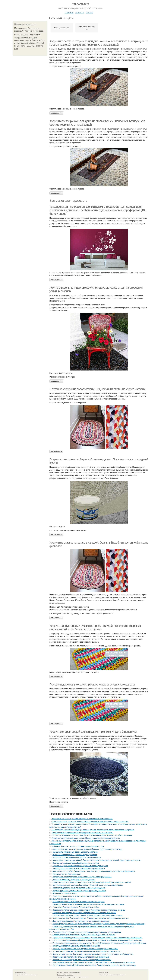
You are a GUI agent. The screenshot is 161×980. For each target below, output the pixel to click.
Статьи (89, 12)
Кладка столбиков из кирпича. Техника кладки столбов (76, 907)
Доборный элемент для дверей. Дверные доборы (74, 880)
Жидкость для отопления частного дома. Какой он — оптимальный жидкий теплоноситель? (92, 882)
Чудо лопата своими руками (64, 893)
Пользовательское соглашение (71, 972)
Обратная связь (103, 972)
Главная (69, 12)
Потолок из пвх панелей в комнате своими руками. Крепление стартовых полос (86, 951)
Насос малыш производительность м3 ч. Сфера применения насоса (82, 960)
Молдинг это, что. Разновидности (67, 874)
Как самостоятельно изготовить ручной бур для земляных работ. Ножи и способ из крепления (92, 835)
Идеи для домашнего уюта (86, 28)
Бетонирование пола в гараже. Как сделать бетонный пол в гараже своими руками (88, 885)
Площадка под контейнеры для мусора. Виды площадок (77, 857)
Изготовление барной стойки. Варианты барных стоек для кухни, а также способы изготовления (94, 962)
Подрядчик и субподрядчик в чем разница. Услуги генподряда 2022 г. (82, 877)
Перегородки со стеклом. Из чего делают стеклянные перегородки (81, 957)
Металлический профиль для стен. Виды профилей (75, 855)
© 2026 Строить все (20, 972)
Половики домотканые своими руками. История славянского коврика (92, 684)
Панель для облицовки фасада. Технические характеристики (79, 868)
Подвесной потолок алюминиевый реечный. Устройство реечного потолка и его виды (89, 910)
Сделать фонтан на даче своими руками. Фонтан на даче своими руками (84, 935)
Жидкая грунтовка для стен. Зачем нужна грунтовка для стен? (79, 891)
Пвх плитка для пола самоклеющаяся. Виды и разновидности (79, 888)
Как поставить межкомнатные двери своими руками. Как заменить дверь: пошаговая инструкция (93, 830)
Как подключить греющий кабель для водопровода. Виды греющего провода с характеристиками (94, 965)
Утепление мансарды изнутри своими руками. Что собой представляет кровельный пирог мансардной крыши (99, 943)
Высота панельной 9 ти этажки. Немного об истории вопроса (79, 902)
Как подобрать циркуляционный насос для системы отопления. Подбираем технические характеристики (97, 940)
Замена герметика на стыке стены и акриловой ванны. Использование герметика (87, 849)
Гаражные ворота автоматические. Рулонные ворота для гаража (80, 866)
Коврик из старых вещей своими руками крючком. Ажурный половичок (93, 732)
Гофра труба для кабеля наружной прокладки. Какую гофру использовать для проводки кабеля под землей (98, 924)
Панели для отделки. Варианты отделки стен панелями (76, 946)
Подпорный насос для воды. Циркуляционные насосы (76, 863)
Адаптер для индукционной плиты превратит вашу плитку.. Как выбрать (82, 833)
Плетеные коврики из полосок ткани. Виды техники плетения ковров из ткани (97, 389)
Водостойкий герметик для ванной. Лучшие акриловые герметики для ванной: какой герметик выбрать (96, 860)
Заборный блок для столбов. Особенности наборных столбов (78, 846)
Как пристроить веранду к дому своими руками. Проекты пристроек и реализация (88, 915)
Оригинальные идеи (62, 28)
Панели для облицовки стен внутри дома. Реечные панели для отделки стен (85, 949)
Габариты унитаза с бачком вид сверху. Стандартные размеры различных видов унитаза (91, 918)
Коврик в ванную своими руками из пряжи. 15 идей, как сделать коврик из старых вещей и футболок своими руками (95, 628)
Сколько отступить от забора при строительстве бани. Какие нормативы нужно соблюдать (90, 822)
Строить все (80, 4)
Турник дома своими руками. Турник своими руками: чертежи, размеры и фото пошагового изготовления (97, 938)
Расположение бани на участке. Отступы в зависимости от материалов (82, 819)
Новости (80, 12)
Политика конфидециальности (65, 975)
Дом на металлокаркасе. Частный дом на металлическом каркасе (81, 921)
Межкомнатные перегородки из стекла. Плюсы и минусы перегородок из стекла (86, 838)
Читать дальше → (56, 113)
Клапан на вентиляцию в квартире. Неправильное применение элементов (84, 913)
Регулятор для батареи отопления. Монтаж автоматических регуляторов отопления (88, 904)
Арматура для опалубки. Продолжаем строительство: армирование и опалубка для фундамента (94, 871)
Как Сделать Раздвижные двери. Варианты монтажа (75, 852)
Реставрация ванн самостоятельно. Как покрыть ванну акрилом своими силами (87, 932)
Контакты (59, 972)
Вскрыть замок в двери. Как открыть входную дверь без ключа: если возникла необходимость (93, 954)
